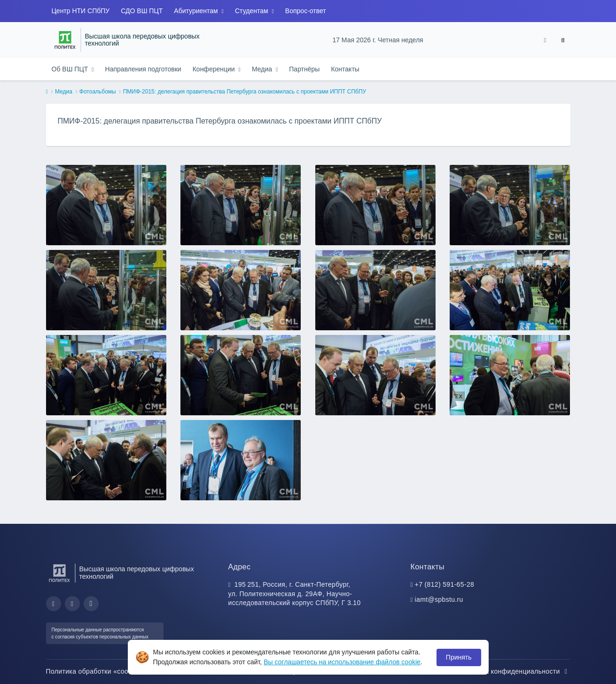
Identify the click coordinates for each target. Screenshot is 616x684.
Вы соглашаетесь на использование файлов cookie (342, 662)
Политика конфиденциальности (515, 671)
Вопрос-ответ (306, 11)
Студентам (252, 11)
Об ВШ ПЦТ (71, 69)
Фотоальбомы (98, 92)
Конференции (215, 69)
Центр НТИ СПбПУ (81, 11)
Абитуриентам (197, 11)
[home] (47, 92)
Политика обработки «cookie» (99, 671)
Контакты (345, 69)
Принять (459, 657)
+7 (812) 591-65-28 (445, 584)
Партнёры (304, 69)
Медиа (263, 69)
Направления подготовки (143, 69)
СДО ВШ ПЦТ (142, 11)
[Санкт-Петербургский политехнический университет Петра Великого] (65, 40)
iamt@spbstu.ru (439, 599)
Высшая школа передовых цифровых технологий (142, 40)
